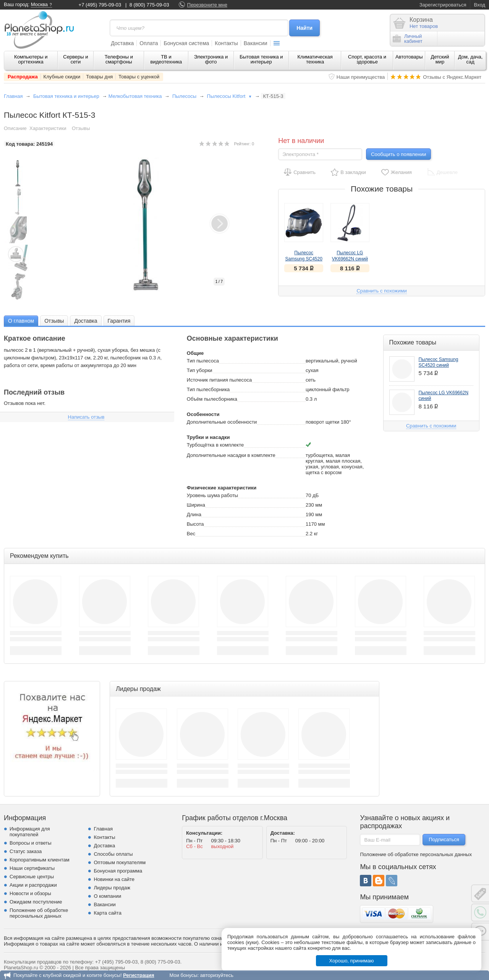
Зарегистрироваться (443, 5)
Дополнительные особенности (222, 422)
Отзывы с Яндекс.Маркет (452, 77)
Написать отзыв (86, 417)
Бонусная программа (118, 871)
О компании (107, 896)
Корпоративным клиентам (40, 860)
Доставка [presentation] (86, 321)
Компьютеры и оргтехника (31, 59)
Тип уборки (200, 370)
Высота (195, 524)
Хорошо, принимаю (352, 961)
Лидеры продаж (112, 888)
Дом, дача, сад (470, 59)
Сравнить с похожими (381, 291)
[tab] (21, 321)
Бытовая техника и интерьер (261, 59)
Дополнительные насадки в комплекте (231, 455)
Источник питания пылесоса (219, 380)
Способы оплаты (113, 854)
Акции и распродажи (33, 885)
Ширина (196, 505)
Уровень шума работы (212, 495)
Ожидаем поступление (36, 902)
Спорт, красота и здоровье (367, 59)
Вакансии (256, 43)
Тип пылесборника (208, 389)
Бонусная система (186, 43)
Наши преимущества (361, 77)
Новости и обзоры (30, 893)
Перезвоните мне (207, 5)
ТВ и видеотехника (166, 59)
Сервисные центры (32, 877)
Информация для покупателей (30, 832)
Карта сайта (107, 913)
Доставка (122, 43)
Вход (480, 5)
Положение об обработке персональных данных (39, 913)
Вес (191, 534)
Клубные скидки (62, 77)
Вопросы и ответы (30, 843)
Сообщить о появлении (398, 154)
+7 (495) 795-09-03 (100, 5)
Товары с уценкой (139, 77)
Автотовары (409, 57)
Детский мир (440, 59)
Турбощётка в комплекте (215, 445)
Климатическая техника (315, 59)
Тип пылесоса (203, 361)
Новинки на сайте (114, 879)
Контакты (226, 43)
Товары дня (99, 77)
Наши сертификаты (32, 868)
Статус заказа (26, 851)
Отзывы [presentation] (54, 321)
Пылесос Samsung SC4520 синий (304, 259)
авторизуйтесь (217, 975)
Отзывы (81, 128)
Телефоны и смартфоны (119, 59)
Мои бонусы (183, 975)
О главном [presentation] (21, 321)
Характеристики (48, 128)
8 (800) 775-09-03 (149, 5)
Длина (194, 514)
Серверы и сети (75, 59)
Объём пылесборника (212, 399)
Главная (13, 96)
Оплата (149, 43)
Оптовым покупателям (120, 862)
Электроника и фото (211, 59)
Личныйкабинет (408, 39)
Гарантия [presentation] (119, 321)
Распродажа (23, 77)
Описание (15, 128)
